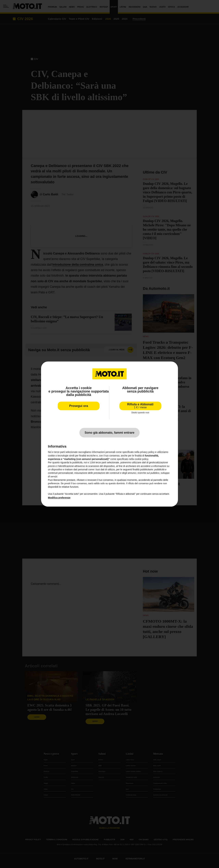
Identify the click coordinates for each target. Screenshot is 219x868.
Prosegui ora (79, 406)
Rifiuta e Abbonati (140, 406)
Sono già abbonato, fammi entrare (109, 433)
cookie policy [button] (141, 459)
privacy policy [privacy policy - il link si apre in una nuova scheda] (147, 452)
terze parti (101, 463)
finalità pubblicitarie (143, 469)
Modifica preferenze (59, 498)
